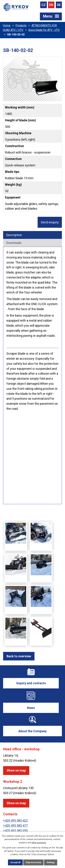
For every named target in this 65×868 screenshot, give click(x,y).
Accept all (15, 862)
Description (14, 235)
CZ (44, 5)
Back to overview (19, 656)
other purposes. (39, 843)
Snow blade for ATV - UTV (44, 30)
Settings (51, 862)
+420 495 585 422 (15, 820)
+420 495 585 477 (15, 825)
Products (21, 25)
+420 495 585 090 (15, 831)
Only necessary (33, 862)
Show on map (16, 770)
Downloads (14, 243)
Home (7, 25)
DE (59, 5)
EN (51, 5)
